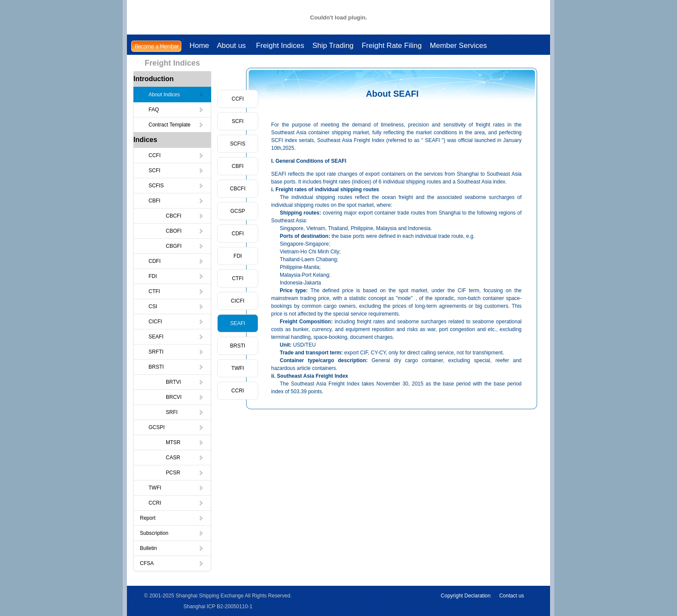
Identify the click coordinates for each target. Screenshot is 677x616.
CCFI (176, 155)
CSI (176, 306)
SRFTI (176, 352)
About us (232, 46)
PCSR (185, 473)
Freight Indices (280, 46)
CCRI (176, 503)
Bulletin (172, 548)
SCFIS (176, 186)
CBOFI (185, 231)
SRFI (185, 412)
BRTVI (185, 382)
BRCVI (185, 397)
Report (172, 518)
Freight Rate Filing (392, 46)
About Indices (176, 95)
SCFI (176, 171)
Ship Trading (333, 46)
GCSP (237, 211)
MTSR (185, 442)
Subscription (172, 533)
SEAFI (176, 337)
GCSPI (176, 427)
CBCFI (185, 216)
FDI (176, 276)
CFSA (172, 563)
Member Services (459, 46)
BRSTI (176, 367)
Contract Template (176, 125)
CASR (185, 458)
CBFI (176, 201)
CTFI (176, 291)
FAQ (176, 110)
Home (199, 46)
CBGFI (185, 246)
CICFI (176, 322)
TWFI (176, 488)
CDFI (176, 261)
